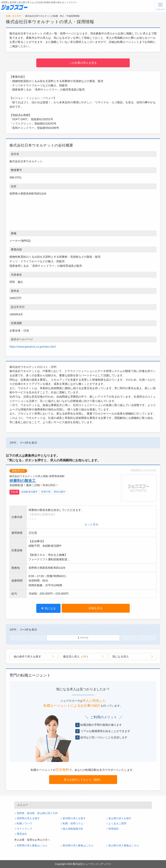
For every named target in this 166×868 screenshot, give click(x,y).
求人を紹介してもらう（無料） (83, 780)
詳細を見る (96, 608)
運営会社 (22, 834)
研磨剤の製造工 (23, 481)
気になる (48, 608)
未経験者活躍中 (29, 492)
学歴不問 (46, 492)
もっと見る (91, 524)
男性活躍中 (60, 492)
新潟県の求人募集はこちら (78, 846)
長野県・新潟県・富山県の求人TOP (37, 813)
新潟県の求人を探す (74, 818)
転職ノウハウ (24, 824)
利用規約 (114, 829)
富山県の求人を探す (120, 818)
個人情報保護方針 (73, 829)
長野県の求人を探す (28, 818)
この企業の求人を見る (83, 63)
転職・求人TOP (14, 16)
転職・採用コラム (73, 824)
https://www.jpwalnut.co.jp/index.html (33, 347)
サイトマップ (24, 829)
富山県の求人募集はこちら (124, 846)
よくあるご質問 (117, 824)
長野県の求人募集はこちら (32, 846)
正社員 (14, 492)
